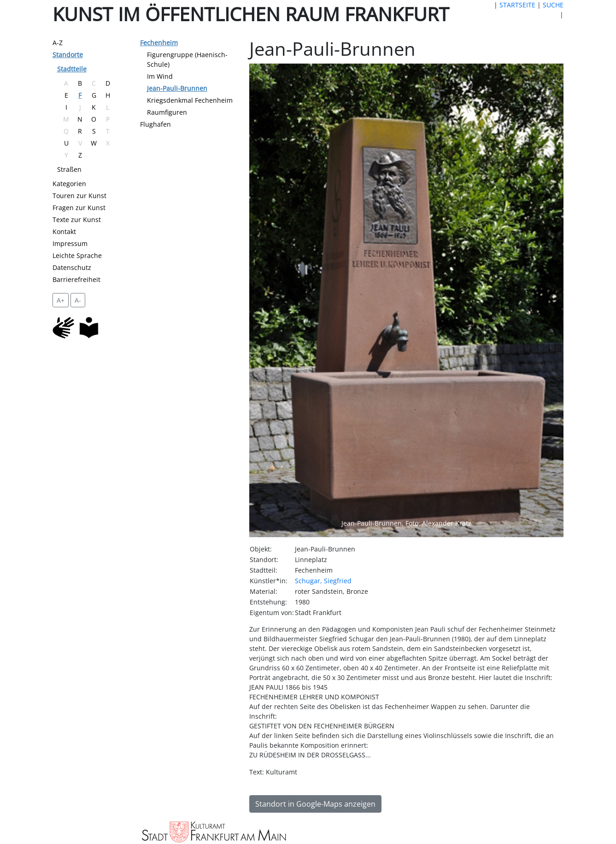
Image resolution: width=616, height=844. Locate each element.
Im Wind (160, 76)
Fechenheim (159, 43)
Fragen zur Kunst (79, 208)
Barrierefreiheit (76, 279)
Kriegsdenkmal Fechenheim (190, 100)
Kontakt (64, 232)
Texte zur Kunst (77, 220)
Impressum (70, 243)
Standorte (68, 55)
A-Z (58, 43)
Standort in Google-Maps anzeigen (315, 804)
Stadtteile (72, 69)
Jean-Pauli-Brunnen (177, 88)
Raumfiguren (167, 112)
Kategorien (69, 184)
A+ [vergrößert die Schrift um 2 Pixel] (61, 300)
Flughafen (155, 124)
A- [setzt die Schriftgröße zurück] (78, 300)
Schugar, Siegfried (323, 581)
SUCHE (553, 5)
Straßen (69, 169)
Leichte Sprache (77, 255)
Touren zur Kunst (79, 196)
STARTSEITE (517, 5)
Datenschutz (72, 267)
